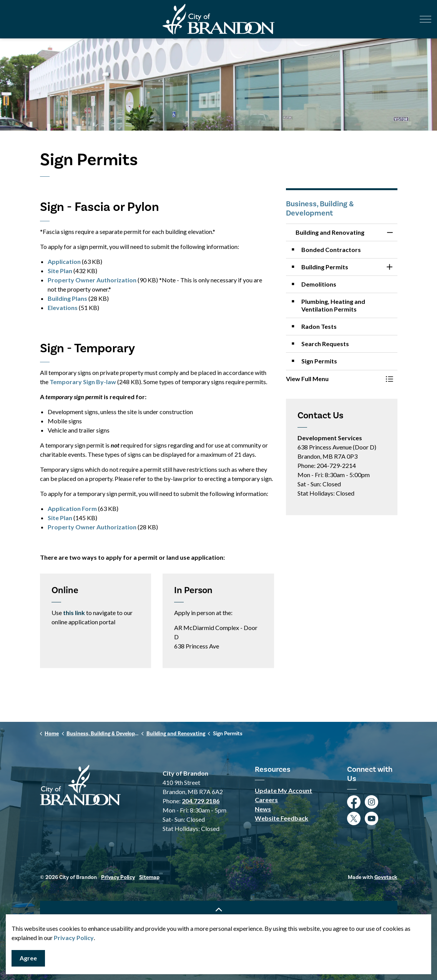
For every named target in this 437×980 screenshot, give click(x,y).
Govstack (386, 877)
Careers (266, 800)
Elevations (63, 308)
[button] (334, 379)
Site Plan (60, 271)
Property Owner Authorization (92, 280)
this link (74, 613)
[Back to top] (219, 910)
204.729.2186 (201, 801)
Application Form (72, 508)
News (263, 809)
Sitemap (149, 877)
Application (64, 261)
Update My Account (283, 790)
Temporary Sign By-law (83, 382)
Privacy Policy (74, 938)
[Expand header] (425, 19)
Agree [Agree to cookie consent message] (28, 958)
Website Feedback (282, 818)
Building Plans (67, 298)
